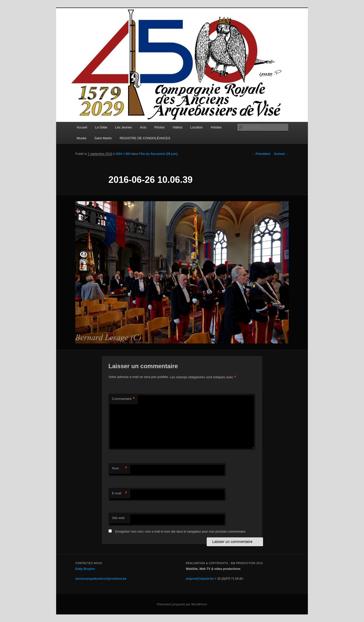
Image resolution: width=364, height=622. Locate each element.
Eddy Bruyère (85, 569)
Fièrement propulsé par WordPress (182, 604)
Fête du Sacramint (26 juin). (159, 154)
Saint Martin (103, 138)
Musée (81, 138)
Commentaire (123, 399)
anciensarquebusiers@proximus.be (101, 579)
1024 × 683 (123, 154)
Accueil (82, 127)
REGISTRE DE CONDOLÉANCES (145, 138)
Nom (120, 469)
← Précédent (261, 154)
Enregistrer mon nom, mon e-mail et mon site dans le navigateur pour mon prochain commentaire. (181, 532)
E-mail (120, 493)
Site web (118, 518)
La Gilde (101, 127)
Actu (143, 127)
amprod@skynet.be (200, 579)
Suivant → (281, 154)
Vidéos (177, 127)
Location (196, 127)
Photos (159, 127)
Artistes (216, 127)
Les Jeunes (124, 127)
